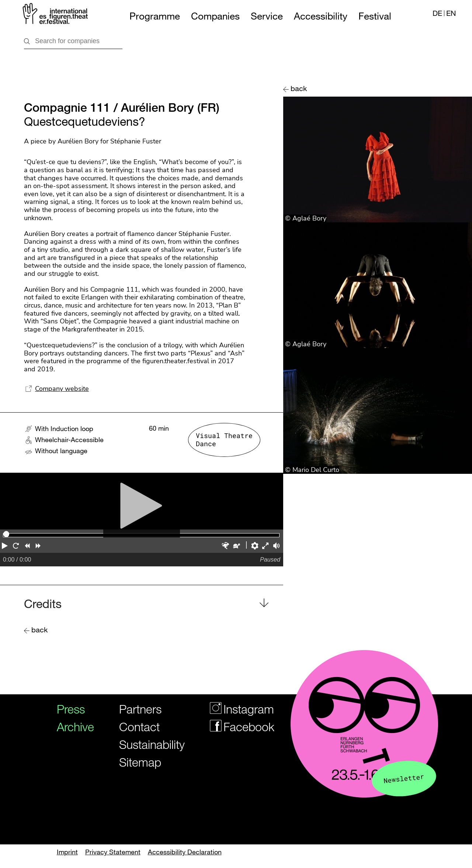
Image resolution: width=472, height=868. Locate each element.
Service (267, 16)
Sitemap (140, 762)
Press (71, 709)
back (299, 88)
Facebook (237, 727)
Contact (139, 727)
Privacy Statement (113, 852)
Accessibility (321, 16)
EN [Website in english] (451, 13)
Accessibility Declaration (185, 852)
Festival (375, 16)
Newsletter (404, 778)
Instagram (237, 709)
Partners (140, 709)
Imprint (67, 852)
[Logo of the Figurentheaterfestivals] (56, 15)
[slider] (6, 534)
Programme (155, 16)
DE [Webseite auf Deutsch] (437, 13)
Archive (73, 727)
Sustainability (147, 744)
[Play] (142, 501)
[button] (6, 547)
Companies (215, 16)
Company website (62, 389)
